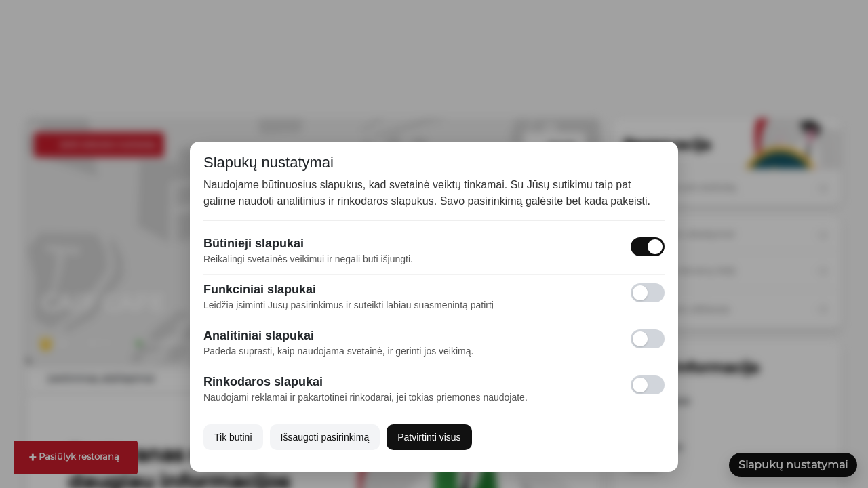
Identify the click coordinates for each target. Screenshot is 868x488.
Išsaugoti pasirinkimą (325, 437)
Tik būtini (233, 437)
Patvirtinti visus (429, 437)
